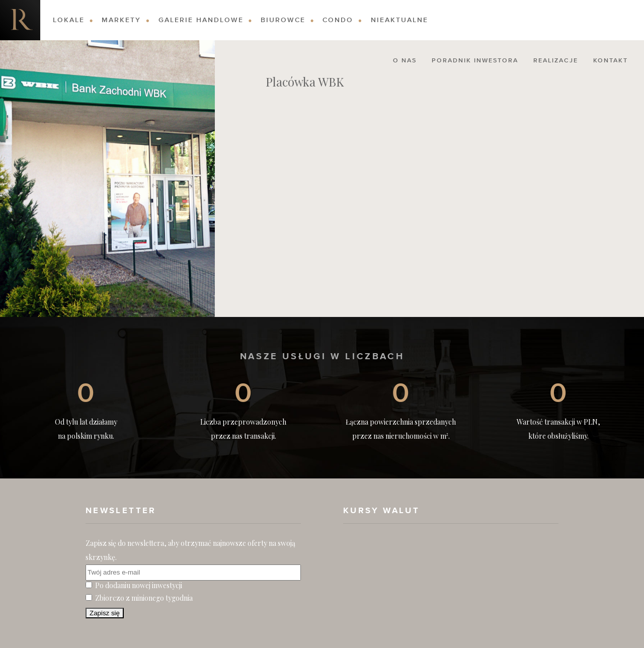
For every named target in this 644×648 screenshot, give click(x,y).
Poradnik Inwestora (475, 61)
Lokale (69, 20)
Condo (338, 20)
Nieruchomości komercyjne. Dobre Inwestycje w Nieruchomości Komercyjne (20, 20)
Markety (121, 20)
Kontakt (611, 61)
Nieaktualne (399, 20)
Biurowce (283, 20)
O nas (405, 61)
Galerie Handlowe (201, 20)
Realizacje (556, 61)
